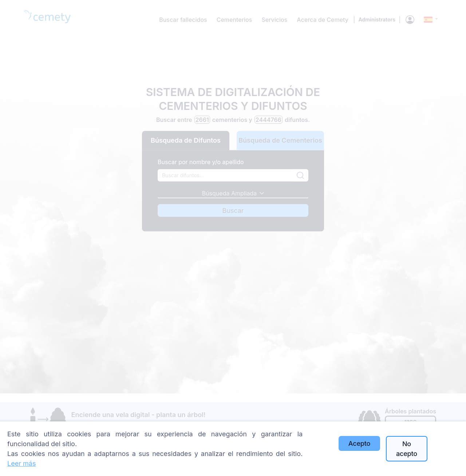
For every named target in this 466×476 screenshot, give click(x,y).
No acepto (407, 449)
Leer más (21, 463)
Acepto (359, 443)
